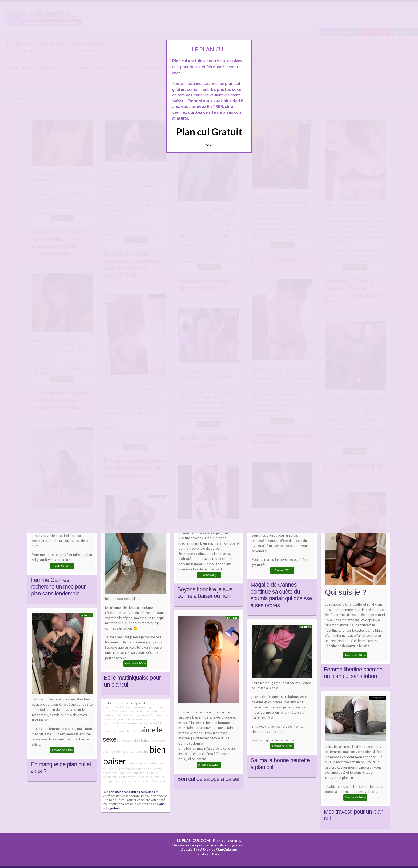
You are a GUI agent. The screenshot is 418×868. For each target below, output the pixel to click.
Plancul (217, 854)
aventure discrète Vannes (120, 723)
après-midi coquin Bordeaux (121, 731)
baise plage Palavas (149, 769)
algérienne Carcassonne (151, 715)
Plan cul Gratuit (209, 132)
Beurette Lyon (141, 773)
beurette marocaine (116, 719)
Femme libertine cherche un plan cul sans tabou (353, 673)
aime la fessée (124, 715)
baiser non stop (153, 740)
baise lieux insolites (144, 719)
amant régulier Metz (117, 773)
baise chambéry (137, 763)
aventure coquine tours (149, 707)
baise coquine (140, 751)
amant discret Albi (151, 723)
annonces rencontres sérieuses (132, 792)
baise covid (127, 711)
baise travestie (145, 711)
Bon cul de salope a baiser (208, 779)
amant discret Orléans (118, 707)
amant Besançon (154, 781)
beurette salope (125, 769)
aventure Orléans (140, 777)
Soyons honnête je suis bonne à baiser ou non (205, 593)
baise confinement (130, 781)
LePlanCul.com (224, 849)
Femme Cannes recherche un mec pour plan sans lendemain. (58, 587)
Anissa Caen (111, 711)
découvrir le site (356, 646)
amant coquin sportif (116, 751)
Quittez (209, 145)
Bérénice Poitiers (129, 741)
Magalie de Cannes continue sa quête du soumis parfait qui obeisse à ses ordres (281, 595)
